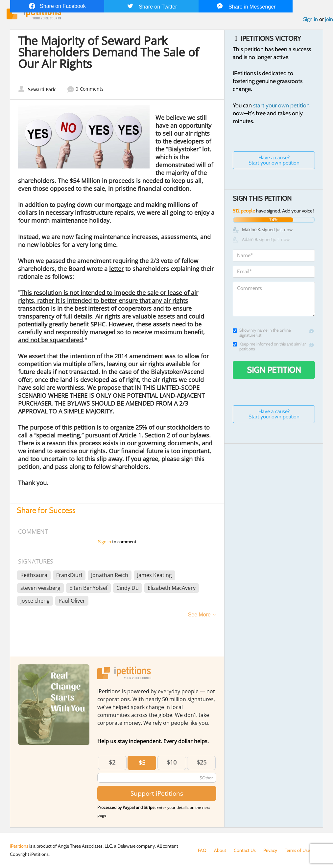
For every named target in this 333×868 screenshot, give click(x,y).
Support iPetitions (157, 793)
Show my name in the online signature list (262, 333)
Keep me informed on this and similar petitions (269, 346)
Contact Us (245, 850)
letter (116, 269)
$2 (112, 762)
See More (199, 615)
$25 (202, 762)
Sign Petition (274, 370)
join (329, 19)
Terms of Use (297, 850)
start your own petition (281, 105)
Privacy (270, 850)
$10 (172, 762)
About (220, 850)
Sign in (310, 19)
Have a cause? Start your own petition (274, 160)
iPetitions (19, 846)
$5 (142, 763)
